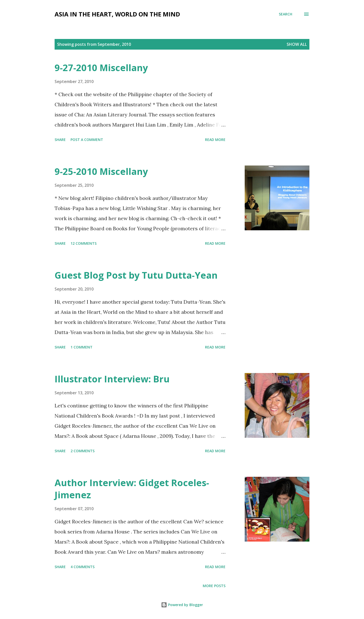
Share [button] (60, 140)
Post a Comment (87, 140)
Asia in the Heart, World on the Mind (117, 14)
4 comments (83, 567)
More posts (214, 586)
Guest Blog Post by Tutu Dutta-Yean (136, 275)
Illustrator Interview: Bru (112, 379)
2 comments (83, 451)
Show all (297, 44)
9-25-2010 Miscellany (101, 171)
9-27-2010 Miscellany (101, 68)
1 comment (82, 347)
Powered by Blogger (182, 605)
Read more (215, 140)
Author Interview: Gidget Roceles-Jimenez (132, 489)
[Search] (286, 14)
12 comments (84, 243)
